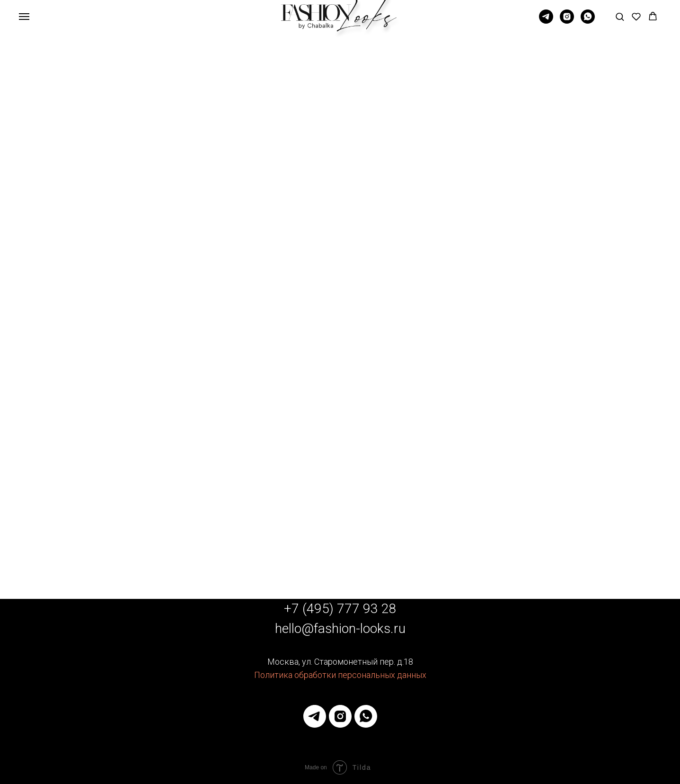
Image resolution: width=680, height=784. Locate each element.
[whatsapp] (588, 21)
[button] (620, 16)
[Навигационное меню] (24, 17)
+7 (293, 609)
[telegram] (315, 716)
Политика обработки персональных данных (340, 675)
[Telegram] (546, 21)
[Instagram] (567, 21)
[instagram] (340, 716)
